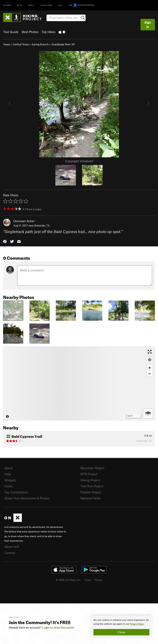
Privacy (98, 580)
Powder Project (91, 492)
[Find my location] (150, 360)
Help (8, 474)
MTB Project (89, 474)
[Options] (148, 414)
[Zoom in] (150, 368)
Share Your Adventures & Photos (27, 498)
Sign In (148, 25)
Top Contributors (16, 492)
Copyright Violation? (79, 161)
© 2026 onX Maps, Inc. (68, 580)
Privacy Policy (137, 624)
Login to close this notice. (58, 628)
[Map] (79, 383)
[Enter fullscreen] (150, 352)
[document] (121, 627)
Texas (6, 44)
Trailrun (46, 5)
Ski (61, 5)
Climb (7, 5)
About (9, 468)
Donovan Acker (24, 221)
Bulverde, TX (42, 225)
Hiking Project (90, 480)
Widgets (10, 480)
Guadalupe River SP (63, 44)
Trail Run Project (92, 486)
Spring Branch (40, 44)
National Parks (91, 498)
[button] (5, 241)
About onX (12, 547)
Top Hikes (48, 32)
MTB (20, 5)
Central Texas (21, 44)
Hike (31, 5)
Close (121, 632)
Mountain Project (92, 468)
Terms (88, 580)
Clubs (8, 486)
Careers (10, 553)
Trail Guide (11, 32)
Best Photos (30, 32)
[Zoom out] (150, 374)
